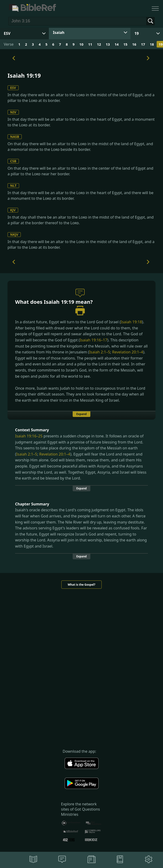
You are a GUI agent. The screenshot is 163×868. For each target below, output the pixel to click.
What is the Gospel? (81, 585)
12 (99, 44)
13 (108, 44)
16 (134, 44)
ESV (13, 88)
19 (137, 33)
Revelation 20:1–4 (127, 352)
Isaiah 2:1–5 (100, 352)
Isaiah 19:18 (131, 322)
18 (152, 44)
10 (81, 44)
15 (125, 44)
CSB (13, 161)
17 (143, 44)
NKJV (14, 234)
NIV (13, 112)
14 (117, 44)
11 (90, 44)
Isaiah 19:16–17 (93, 340)
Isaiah (59, 32)
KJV (13, 210)
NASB (15, 137)
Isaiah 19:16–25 (29, 436)
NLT (13, 186)
